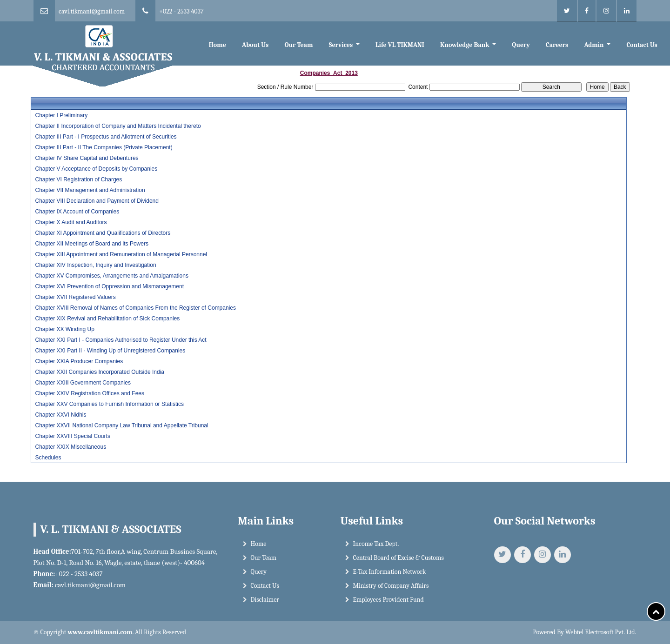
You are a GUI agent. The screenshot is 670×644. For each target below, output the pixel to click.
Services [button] (342, 45)
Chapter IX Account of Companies (77, 212)
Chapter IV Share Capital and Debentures (87, 158)
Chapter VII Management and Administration (90, 190)
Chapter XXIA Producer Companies (79, 361)
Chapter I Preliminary (61, 115)
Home (218, 45)
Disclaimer (265, 605)
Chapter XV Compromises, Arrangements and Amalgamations (112, 276)
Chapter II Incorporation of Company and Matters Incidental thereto (118, 126)
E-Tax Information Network (390, 577)
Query (521, 45)
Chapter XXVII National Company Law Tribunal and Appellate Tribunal (121, 425)
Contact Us (642, 45)
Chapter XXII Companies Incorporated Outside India (100, 372)
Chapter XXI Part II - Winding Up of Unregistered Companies (110, 351)
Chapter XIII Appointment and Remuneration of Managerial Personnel (121, 254)
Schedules (48, 458)
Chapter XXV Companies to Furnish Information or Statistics (109, 404)
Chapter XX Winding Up (64, 329)
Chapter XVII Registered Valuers (75, 297)
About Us (255, 45)
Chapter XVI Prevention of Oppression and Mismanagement (109, 286)
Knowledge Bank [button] (466, 45)
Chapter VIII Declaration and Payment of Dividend (97, 201)
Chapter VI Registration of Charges (78, 179)
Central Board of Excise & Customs (399, 563)
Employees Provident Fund (389, 605)
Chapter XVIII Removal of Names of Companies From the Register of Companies (135, 308)
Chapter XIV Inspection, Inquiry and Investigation (95, 265)
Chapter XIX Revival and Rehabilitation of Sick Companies (107, 319)
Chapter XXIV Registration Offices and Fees (90, 393)
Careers (557, 45)
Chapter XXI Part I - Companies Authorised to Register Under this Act (121, 340)
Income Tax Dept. (376, 549)
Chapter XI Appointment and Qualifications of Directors (103, 233)
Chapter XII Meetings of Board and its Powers (91, 244)
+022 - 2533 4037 (181, 11)
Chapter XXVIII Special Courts (72, 436)
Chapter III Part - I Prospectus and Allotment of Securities (106, 137)
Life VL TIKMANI (400, 45)
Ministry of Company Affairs (391, 591)
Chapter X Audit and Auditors (71, 222)
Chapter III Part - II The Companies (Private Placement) (104, 147)
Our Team (298, 45)
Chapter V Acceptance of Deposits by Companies (96, 169)
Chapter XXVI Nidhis (60, 415)
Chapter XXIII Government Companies (83, 383)
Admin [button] (594, 45)
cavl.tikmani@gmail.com (92, 11)
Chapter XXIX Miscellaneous (70, 447)
